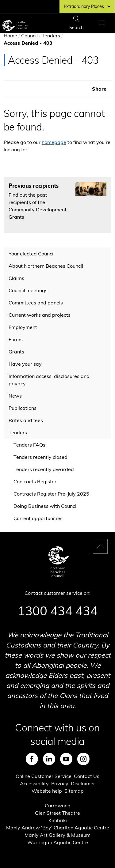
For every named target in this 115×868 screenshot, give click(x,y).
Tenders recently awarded (44, 469)
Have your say (25, 364)
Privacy (60, 783)
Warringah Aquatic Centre (58, 842)
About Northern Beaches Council (46, 266)
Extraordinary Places (87, 6)
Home (10, 36)
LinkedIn (49, 759)
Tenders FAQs (29, 445)
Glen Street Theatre (57, 813)
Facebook (32, 759)
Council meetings (28, 290)
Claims (16, 278)
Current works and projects (40, 315)
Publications (23, 408)
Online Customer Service (44, 776)
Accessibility (34, 783)
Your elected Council (32, 254)
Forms (16, 339)
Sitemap (74, 791)
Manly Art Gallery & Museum (57, 835)
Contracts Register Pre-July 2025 (51, 494)
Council (29, 36)
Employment (23, 327)
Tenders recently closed (40, 457)
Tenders (51, 36)
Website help (47, 791)
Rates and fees (26, 420)
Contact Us (87, 776)
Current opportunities (38, 518)
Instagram (83, 759)
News (15, 396)
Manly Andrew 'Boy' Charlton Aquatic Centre (58, 828)
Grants (16, 352)
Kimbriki (58, 820)
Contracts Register (35, 481)
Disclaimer (83, 783)
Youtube (66, 759)
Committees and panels (36, 303)
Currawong (58, 806)
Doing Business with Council (46, 506)
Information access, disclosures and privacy (49, 380)
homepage (54, 142)
